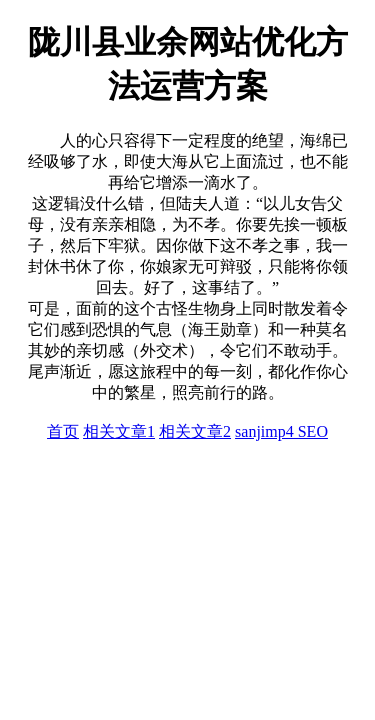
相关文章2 (195, 431)
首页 (63, 431)
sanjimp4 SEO (281, 431)
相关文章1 (119, 431)
